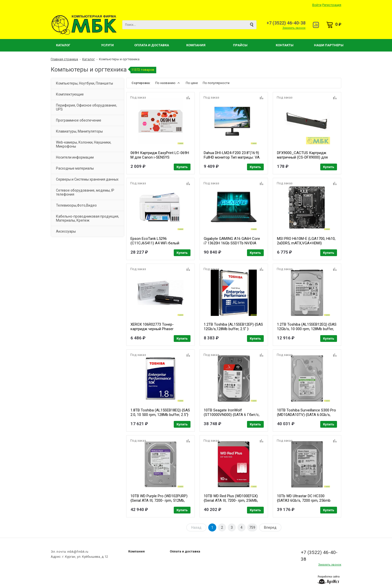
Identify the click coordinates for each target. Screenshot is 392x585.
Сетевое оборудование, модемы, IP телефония (85, 192)
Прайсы (240, 45)
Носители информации (75, 157)
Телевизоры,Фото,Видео (76, 205)
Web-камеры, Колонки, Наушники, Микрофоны (84, 144)
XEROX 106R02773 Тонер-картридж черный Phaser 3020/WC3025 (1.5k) (152, 329)
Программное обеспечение (79, 120)
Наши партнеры (329, 45)
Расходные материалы (75, 168)
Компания (196, 45)
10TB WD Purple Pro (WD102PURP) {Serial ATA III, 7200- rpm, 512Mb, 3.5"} (159, 500)
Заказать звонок (294, 28)
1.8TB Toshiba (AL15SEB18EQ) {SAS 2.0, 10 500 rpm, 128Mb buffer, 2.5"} (160, 412)
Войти (317, 5)
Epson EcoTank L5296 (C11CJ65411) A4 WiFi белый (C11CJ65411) (155, 243)
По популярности (216, 83)
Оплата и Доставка (152, 45)
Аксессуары (66, 231)
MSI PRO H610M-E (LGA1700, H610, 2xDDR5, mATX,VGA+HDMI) (306, 241)
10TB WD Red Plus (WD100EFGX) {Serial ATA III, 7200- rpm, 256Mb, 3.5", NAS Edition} (231, 500)
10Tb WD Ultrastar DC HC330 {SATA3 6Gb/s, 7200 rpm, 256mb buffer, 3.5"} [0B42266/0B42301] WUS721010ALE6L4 (304, 503)
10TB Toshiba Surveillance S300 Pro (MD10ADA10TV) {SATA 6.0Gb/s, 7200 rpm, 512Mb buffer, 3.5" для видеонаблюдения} (306, 417)
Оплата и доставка (185, 551)
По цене (192, 83)
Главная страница (64, 59)
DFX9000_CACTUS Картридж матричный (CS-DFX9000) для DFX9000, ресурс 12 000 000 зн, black (303, 160)
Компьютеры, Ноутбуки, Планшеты (84, 83)
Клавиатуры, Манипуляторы (79, 131)
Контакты (285, 45)
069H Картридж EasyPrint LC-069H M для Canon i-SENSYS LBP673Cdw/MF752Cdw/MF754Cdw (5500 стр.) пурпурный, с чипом (160, 160)
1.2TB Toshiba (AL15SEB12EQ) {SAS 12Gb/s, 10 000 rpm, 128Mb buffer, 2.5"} (307, 329)
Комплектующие (70, 94)
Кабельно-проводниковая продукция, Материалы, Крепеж (87, 218)
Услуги (107, 45)
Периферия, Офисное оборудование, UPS (86, 107)
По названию (168, 83)
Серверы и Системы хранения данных (87, 179)
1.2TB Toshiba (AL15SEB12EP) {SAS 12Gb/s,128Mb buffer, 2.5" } (233, 327)
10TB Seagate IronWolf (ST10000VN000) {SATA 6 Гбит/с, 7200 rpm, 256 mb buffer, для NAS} (233, 415)
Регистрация (332, 5)
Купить (182, 167)
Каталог (63, 45)
